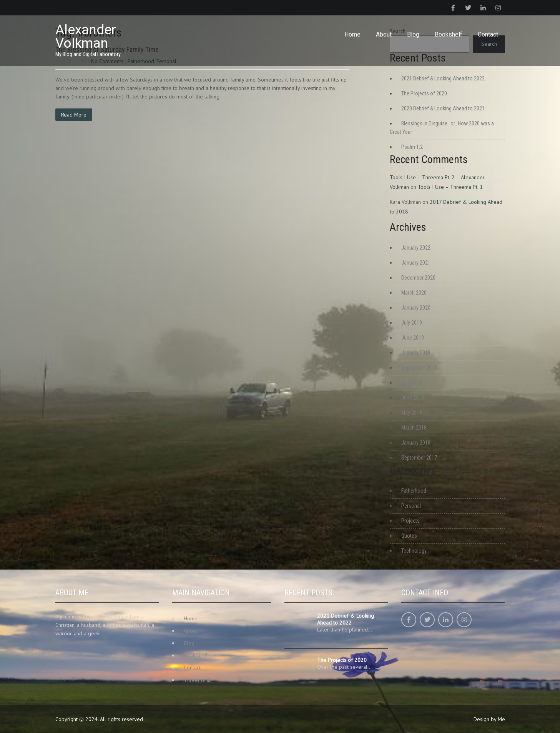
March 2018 (414, 428)
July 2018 (412, 383)
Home (352, 34)
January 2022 (416, 248)
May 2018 (412, 413)
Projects (410, 521)
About (384, 34)
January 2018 (416, 443)
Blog (413, 34)
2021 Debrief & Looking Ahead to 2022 (443, 78)
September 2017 (419, 458)
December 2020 (418, 278)
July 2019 (412, 323)
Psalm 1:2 (412, 147)
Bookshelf (449, 34)
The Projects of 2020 (424, 93)
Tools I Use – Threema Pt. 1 (450, 187)
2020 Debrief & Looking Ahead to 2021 (443, 108)
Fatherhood (414, 491)
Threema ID (198, 680)
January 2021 (416, 263)
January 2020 (416, 308)
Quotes (409, 536)
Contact (488, 34)
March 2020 (414, 293)
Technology (414, 551)
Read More (74, 115)
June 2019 (413, 338)
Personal (411, 506)
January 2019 (416, 353)
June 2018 (413, 398)
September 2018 (419, 368)
